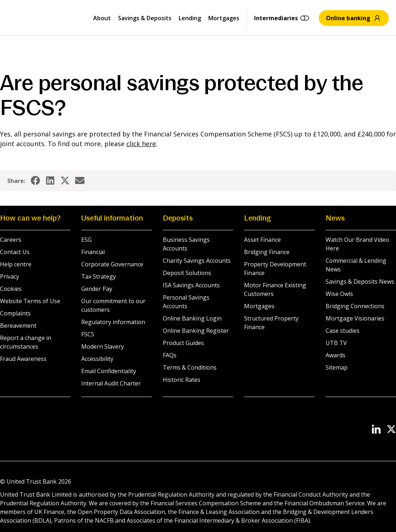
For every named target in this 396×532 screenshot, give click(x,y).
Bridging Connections (355, 306)
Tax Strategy (99, 276)
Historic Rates (182, 380)
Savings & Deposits (145, 18)
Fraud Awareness (23, 359)
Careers (11, 240)
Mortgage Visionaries (355, 318)
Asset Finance (262, 240)
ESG (86, 240)
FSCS (88, 334)
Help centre (16, 264)
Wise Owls (339, 294)
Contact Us (15, 252)
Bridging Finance (267, 252)
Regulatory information (113, 322)
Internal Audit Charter (111, 383)
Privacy (10, 276)
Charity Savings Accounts (197, 261)
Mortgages (224, 18)
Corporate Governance (112, 264)
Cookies (11, 289)
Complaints (15, 313)
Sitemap (337, 367)
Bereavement (18, 326)
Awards (336, 355)
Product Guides (183, 343)
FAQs (170, 355)
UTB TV (336, 343)
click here (141, 144)
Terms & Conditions (190, 367)
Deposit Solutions (187, 273)
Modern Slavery (103, 346)
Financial (93, 252)
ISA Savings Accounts (191, 285)
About (102, 18)
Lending (190, 18)
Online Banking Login (192, 318)
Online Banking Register (196, 331)
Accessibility (97, 359)
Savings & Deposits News (360, 282)
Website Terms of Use (30, 301)
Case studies (343, 331)
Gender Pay (97, 289)
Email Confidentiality (109, 371)
